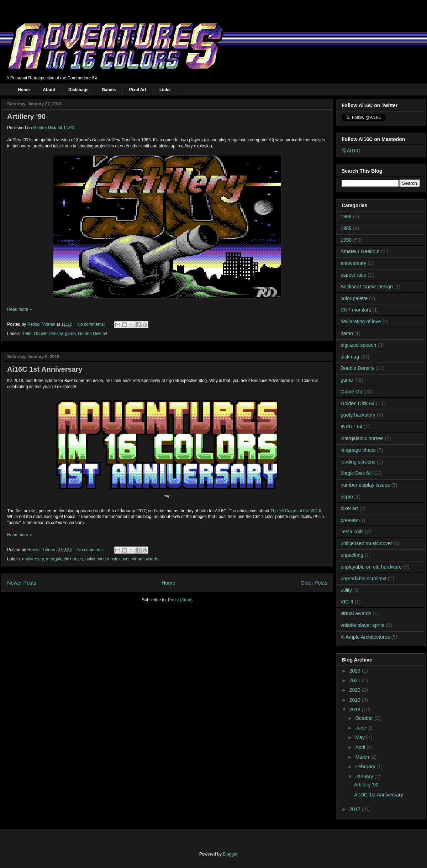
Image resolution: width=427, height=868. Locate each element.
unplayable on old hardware (371, 567)
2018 (356, 710)
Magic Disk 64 (356, 473)
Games (109, 90)
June (361, 728)
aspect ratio (353, 275)
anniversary (33, 559)
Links (165, 90)
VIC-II (347, 602)
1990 (27, 334)
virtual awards (145, 559)
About (49, 90)
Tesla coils (352, 532)
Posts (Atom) (180, 600)
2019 (356, 700)
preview (349, 520)
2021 (356, 680)
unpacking (352, 555)
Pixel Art (138, 90)
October (365, 718)
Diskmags (78, 90)
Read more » (19, 309)
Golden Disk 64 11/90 (54, 128)
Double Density (48, 334)
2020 (356, 690)
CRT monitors (356, 310)
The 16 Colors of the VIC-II (296, 511)
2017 (356, 809)
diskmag (350, 357)
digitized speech (358, 345)
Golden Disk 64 (93, 334)
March (363, 757)
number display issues (365, 485)
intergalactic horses (65, 559)
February (366, 767)
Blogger (230, 854)
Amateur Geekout (360, 251)
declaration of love (361, 321)
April (361, 747)
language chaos (358, 450)
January (365, 777)
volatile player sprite (363, 625)
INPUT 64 (351, 427)
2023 (356, 671)
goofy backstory (358, 415)
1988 (346, 216)
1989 (346, 228)
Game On (351, 392)
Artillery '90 (26, 116)
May (360, 737)
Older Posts (314, 583)
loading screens (358, 462)
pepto (347, 497)
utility (346, 590)
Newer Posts (22, 583)
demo (347, 333)
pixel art (349, 508)
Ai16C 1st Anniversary (45, 369)
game (70, 334)
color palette (354, 298)
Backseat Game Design (367, 287)
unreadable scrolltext (363, 579)
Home (24, 90)
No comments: (92, 324)
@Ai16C (351, 151)
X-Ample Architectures (365, 637)
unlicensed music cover (107, 559)
